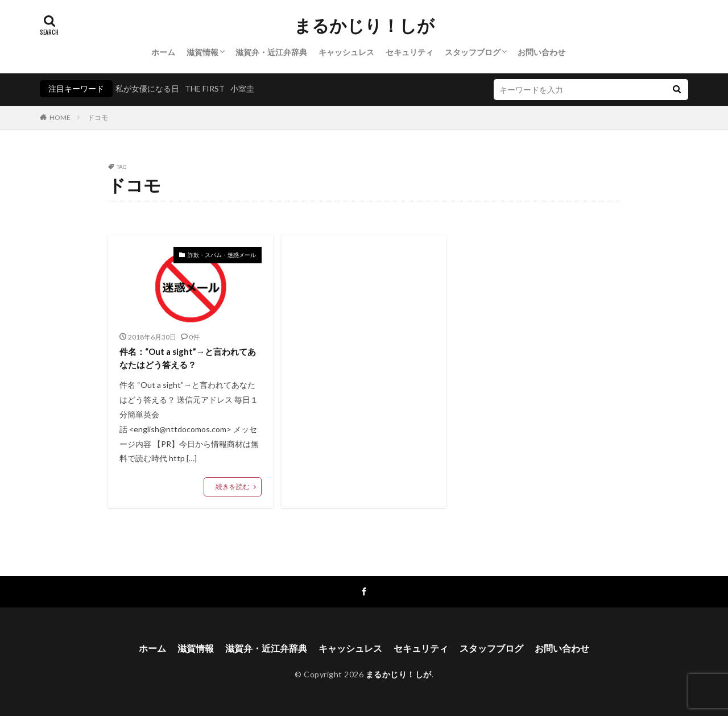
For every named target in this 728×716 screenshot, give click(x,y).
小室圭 (242, 88)
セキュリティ (409, 52)
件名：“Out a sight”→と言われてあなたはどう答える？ (188, 358)
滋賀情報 (202, 52)
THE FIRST (205, 88)
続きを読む (233, 487)
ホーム (163, 52)
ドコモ (98, 117)
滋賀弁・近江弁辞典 (271, 52)
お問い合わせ (541, 52)
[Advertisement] (364, 341)
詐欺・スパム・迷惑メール (222, 255)
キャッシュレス (346, 52)
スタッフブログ (473, 52)
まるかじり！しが (364, 26)
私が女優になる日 (147, 88)
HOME (60, 117)
